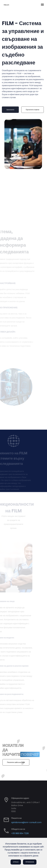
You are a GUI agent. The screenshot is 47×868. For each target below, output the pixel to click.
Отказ (16, 862)
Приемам (30, 862)
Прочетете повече (30, 110)
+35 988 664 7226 (20, 833)
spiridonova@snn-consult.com (26, 822)
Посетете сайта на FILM (16, 762)
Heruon (6, 5)
